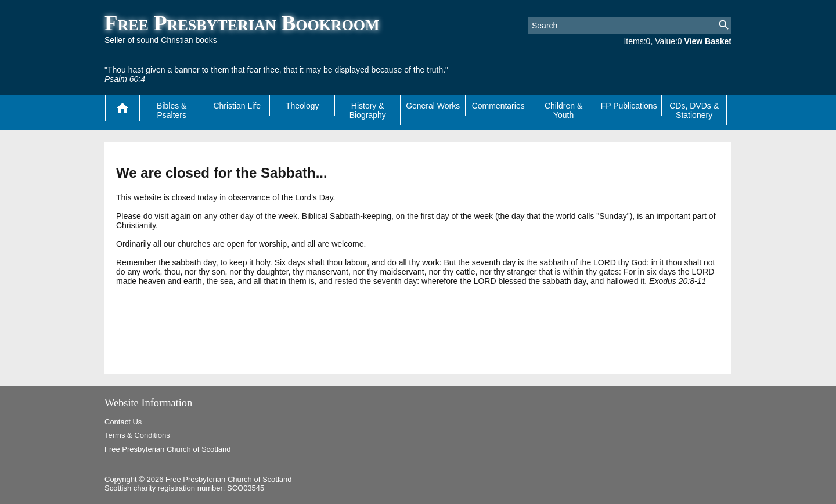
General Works (433, 106)
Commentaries (498, 106)
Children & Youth (563, 110)
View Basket (708, 41)
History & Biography (368, 110)
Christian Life (237, 106)
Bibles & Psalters (172, 110)
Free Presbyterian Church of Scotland (168, 449)
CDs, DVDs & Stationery (694, 110)
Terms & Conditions (137, 435)
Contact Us (123, 422)
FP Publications (629, 106)
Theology (302, 106)
